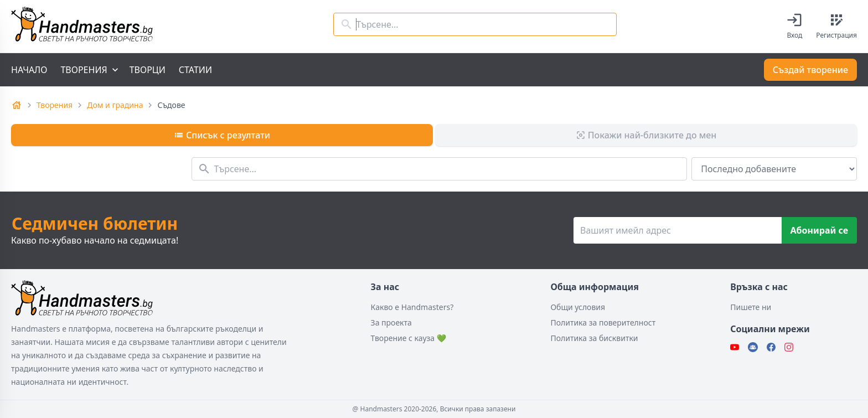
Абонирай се (819, 230)
